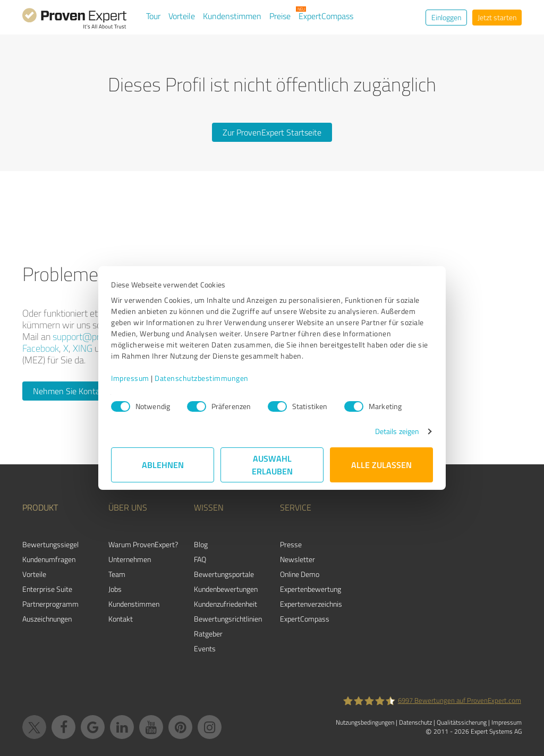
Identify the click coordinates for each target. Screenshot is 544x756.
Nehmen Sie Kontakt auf (77, 391)
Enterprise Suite (47, 589)
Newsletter (297, 559)
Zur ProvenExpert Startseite (272, 132)
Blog (201, 544)
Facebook (41, 348)
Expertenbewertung (311, 589)
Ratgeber (208, 634)
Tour (153, 16)
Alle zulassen (381, 465)
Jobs (115, 589)
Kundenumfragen (49, 559)
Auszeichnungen (47, 619)
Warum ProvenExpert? (143, 544)
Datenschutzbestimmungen (202, 378)
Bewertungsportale (224, 574)
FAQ (200, 559)
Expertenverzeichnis (311, 604)
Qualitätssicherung (462, 722)
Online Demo (300, 574)
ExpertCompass (326, 16)
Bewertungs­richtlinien (228, 619)
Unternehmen (130, 559)
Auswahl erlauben (272, 465)
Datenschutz (415, 722)
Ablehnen (163, 465)
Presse (291, 544)
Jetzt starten (497, 17)
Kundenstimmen (232, 16)
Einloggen (446, 17)
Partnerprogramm (50, 604)
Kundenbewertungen (226, 589)
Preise (280, 16)
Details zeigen (397, 431)
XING (83, 348)
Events (205, 648)
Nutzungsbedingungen (365, 722)
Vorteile (182, 16)
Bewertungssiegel (50, 544)
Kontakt (121, 619)
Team (117, 574)
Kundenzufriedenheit (226, 604)
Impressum (130, 378)
